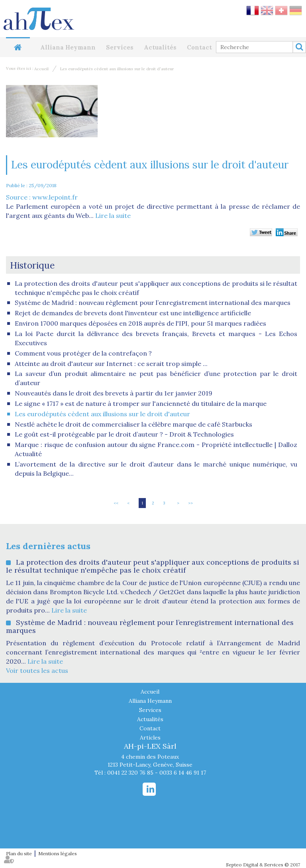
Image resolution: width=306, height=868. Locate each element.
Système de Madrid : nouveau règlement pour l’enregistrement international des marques (153, 303)
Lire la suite (113, 216)
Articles (150, 738)
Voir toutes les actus (37, 670)
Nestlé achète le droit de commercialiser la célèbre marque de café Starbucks (133, 424)
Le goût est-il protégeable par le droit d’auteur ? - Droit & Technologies (124, 434)
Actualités (160, 47)
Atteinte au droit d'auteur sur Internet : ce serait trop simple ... (111, 364)
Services (120, 47)
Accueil (18, 47)
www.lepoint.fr (55, 197)
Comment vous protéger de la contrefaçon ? (83, 353)
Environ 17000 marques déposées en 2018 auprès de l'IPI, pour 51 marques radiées (140, 323)
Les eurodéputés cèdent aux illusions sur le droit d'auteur (117, 69)
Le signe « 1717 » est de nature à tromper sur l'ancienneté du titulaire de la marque (141, 403)
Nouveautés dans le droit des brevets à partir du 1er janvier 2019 (114, 393)
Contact (199, 47)
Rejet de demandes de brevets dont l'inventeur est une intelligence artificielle (133, 313)
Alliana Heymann (68, 47)
